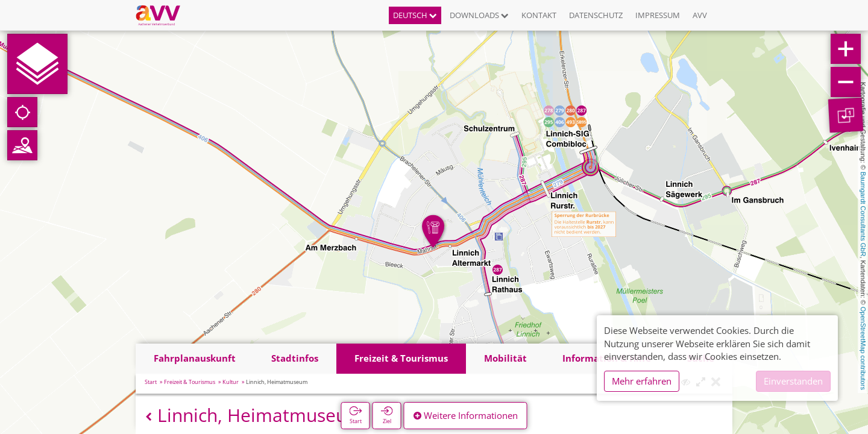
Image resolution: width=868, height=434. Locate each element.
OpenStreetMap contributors (863, 348)
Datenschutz (596, 15)
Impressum (658, 15)
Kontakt (539, 15)
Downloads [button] (479, 15)
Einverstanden (793, 381)
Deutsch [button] (415, 15)
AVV (700, 15)
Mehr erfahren (642, 381)
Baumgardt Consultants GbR (863, 214)
